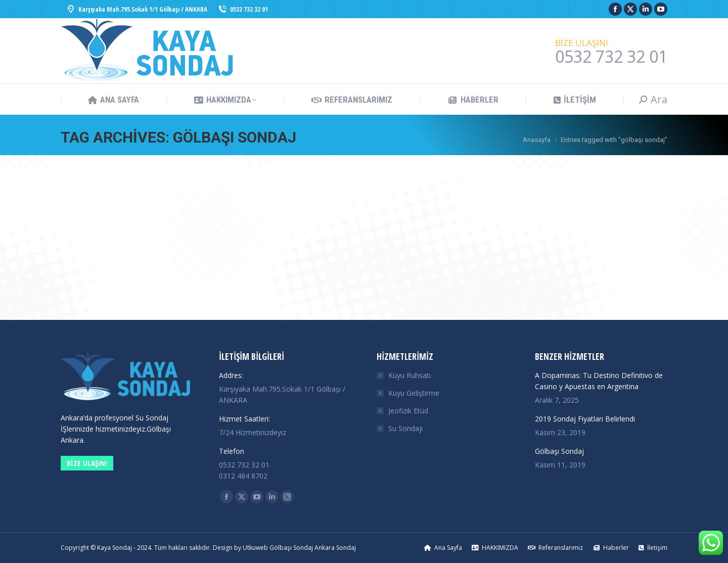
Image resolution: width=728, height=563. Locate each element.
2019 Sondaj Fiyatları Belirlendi (585, 419)
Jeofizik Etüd (408, 411)
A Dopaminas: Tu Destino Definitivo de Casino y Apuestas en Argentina (599, 381)
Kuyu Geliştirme (414, 393)
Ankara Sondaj (335, 548)
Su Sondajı (405, 428)
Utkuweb (255, 548)
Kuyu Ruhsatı (409, 375)
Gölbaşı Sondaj (559, 451)
